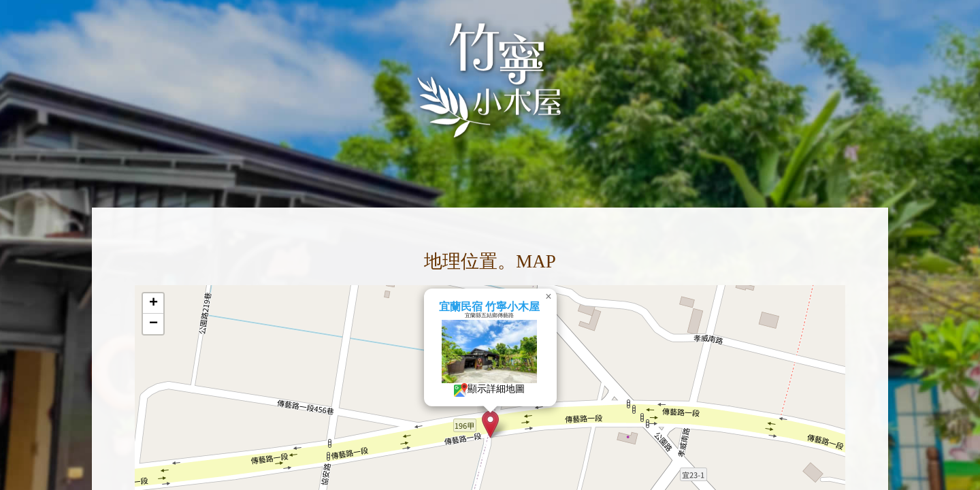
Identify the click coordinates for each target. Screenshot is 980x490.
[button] (522, 424)
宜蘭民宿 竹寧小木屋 (521, 307)
